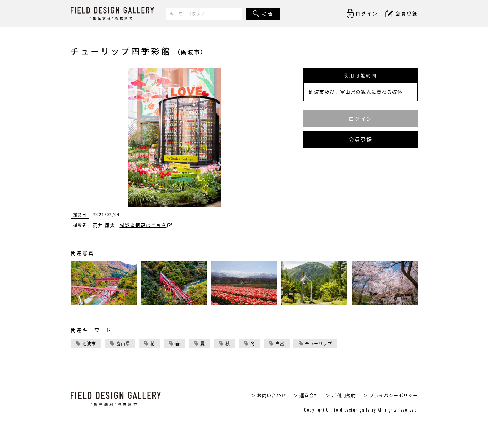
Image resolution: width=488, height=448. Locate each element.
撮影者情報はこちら (146, 225)
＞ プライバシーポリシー (390, 395)
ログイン (361, 119)
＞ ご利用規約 (341, 395)
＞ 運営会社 (306, 395)
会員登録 (361, 140)
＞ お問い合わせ (268, 395)
